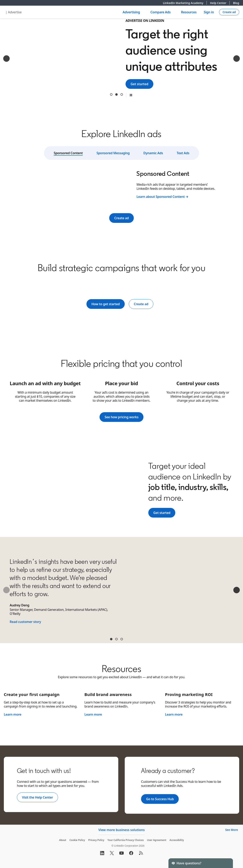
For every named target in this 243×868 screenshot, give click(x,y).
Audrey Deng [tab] (111, 639)
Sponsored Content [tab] (68, 153)
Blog (236, 3)
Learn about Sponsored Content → (162, 197)
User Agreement (157, 840)
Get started (142, 84)
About (63, 840)
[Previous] (6, 59)
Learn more (13, 714)
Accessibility (177, 840)
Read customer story (25, 622)
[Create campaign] (229, 12)
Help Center (220, 3)
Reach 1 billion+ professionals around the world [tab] (111, 94)
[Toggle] (226, 863)
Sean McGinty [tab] (122, 639)
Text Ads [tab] (183, 153)
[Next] (237, 59)
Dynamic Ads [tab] (153, 153)
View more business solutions (121, 830)
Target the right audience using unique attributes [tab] (116, 94)
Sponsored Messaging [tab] (113, 153)
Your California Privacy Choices (126, 840)
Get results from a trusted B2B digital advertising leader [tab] (122, 94)
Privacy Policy (96, 840)
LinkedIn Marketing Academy (185, 3)
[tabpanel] (121, 184)
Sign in (209, 12)
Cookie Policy (77, 840)
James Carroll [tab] (116, 639)
